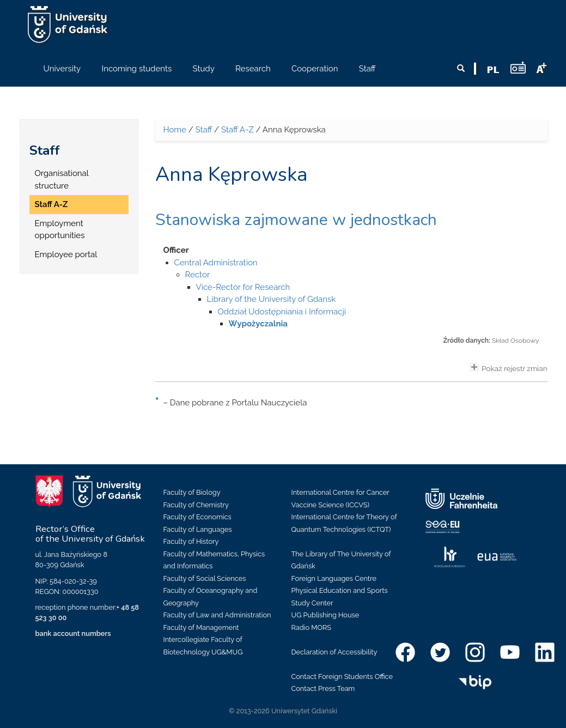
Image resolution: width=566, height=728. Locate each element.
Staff (45, 150)
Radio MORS (312, 627)
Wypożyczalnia (258, 324)
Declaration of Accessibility (334, 652)
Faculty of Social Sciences (205, 578)
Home (175, 130)
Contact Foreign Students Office (342, 677)
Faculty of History (191, 541)
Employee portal (66, 254)
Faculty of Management (201, 627)
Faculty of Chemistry (196, 505)
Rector (198, 275)
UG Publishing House (325, 615)
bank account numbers (73, 633)
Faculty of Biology (192, 492)
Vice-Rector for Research (243, 287)
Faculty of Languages (198, 529)
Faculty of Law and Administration (217, 615)
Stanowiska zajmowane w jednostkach (296, 220)
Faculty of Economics (197, 517)
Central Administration (216, 263)
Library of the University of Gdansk (272, 299)
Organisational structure (62, 180)
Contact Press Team (323, 688)
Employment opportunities (60, 230)
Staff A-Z (51, 204)
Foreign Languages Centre (334, 578)
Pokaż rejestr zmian (509, 368)
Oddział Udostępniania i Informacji (282, 312)
